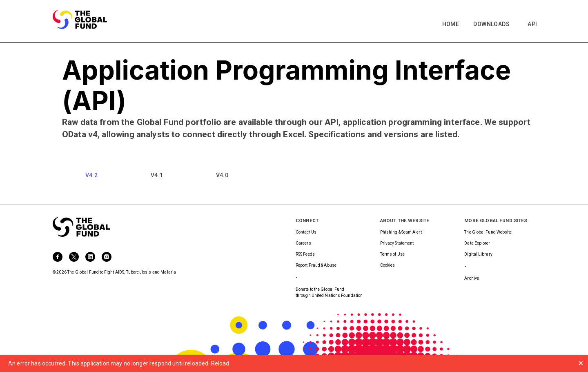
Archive (472, 278)
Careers (303, 243)
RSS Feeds (305, 254)
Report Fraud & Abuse (316, 265)
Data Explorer (477, 243)
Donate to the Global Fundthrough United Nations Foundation (329, 292)
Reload (220, 363)
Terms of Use (392, 254)
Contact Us (306, 232)
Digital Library (478, 254)
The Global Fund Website (488, 232)
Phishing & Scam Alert (401, 232)
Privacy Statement (397, 243)
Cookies (388, 265)
